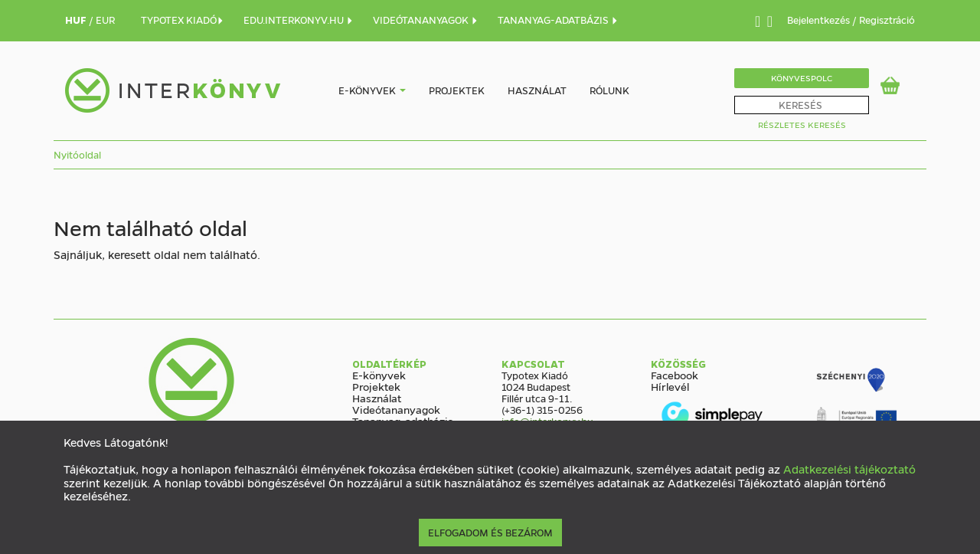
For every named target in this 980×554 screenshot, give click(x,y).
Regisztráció (887, 20)
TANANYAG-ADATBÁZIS (558, 20)
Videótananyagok (396, 409)
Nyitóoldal (77, 154)
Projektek (457, 90)
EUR (105, 20)
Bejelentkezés (820, 20)
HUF (77, 20)
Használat (537, 90)
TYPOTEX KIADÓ (183, 20)
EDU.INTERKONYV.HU (299, 20)
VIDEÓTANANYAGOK (426, 20)
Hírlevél (670, 386)
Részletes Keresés (802, 125)
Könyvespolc (802, 78)
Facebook (675, 375)
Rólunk (609, 90)
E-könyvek (367, 90)
